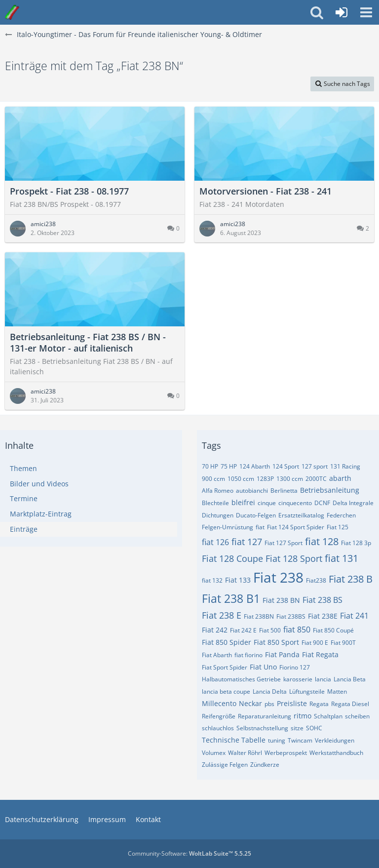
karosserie (298, 679)
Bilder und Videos (39, 484)
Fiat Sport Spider (225, 667)
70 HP (210, 466)
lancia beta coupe (226, 691)
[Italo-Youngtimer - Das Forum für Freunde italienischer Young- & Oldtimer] (12, 12)
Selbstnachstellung (262, 728)
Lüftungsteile (307, 691)
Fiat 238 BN (281, 600)
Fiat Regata (320, 654)
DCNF (322, 503)
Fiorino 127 (295, 667)
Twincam (300, 740)
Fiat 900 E (315, 643)
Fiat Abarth (217, 655)
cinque (267, 503)
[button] (366, 12)
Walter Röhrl (245, 753)
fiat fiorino (248, 655)
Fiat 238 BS (322, 600)
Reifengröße (219, 716)
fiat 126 (215, 542)
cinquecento (295, 503)
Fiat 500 (270, 630)
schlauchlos (218, 728)
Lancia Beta (350, 679)
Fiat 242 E (243, 630)
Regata (319, 704)
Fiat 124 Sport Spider (296, 527)
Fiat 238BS (291, 616)
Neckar (250, 703)
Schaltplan (328, 716)
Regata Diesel (350, 704)
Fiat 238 (278, 577)
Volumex (214, 753)
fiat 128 (322, 541)
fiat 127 (247, 542)
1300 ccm (290, 479)
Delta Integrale (353, 503)
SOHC (314, 728)
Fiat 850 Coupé (333, 630)
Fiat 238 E (222, 615)
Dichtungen (218, 515)
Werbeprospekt (286, 753)
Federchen (341, 515)
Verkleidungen (335, 740)
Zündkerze (265, 765)
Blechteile (215, 503)
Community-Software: (189, 853)
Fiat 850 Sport (276, 642)
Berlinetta (284, 491)
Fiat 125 (338, 527)
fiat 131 (341, 558)
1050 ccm (241, 479)
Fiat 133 (238, 580)
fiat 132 (212, 580)
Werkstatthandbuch (336, 753)
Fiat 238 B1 (231, 598)
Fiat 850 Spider (227, 642)
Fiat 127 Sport (284, 543)
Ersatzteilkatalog (301, 515)
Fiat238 (316, 580)
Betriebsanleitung (330, 490)
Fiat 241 (354, 616)
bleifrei (243, 502)
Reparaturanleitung (265, 716)
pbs (269, 704)
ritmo (303, 716)
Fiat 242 (215, 630)
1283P (265, 479)
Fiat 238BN (259, 616)
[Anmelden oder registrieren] (341, 12)
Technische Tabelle (234, 740)
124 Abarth (255, 466)
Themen (23, 468)
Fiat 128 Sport (294, 558)
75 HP (229, 466)
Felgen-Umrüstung (227, 527)
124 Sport (286, 466)
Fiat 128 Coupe (232, 558)
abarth (340, 478)
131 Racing (345, 466)
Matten (337, 691)
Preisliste (292, 703)
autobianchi (252, 491)
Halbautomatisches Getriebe (241, 679)
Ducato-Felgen (256, 515)
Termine (24, 498)
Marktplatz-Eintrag (41, 514)
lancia (323, 679)
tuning (277, 740)
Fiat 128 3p (356, 543)
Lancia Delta (270, 691)
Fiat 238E (323, 616)
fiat (260, 527)
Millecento (219, 703)
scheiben (357, 716)
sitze (297, 728)
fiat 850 (297, 630)
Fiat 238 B (351, 579)
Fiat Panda (282, 654)
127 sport (315, 466)
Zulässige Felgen (225, 765)
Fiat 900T (343, 643)
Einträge (24, 529)
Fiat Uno (263, 667)
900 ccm (213, 479)
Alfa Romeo (218, 491)
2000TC (316, 479)
